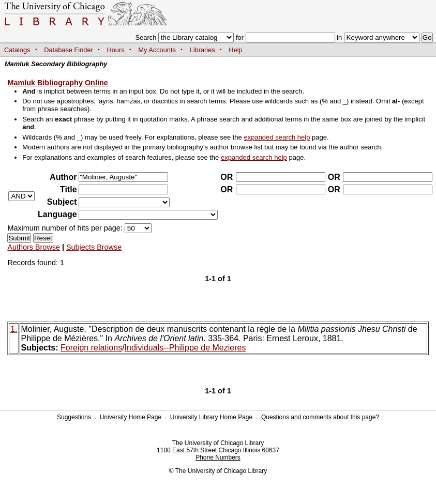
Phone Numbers (218, 457)
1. (14, 329)
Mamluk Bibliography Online (57, 83)
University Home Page (131, 417)
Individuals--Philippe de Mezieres (185, 348)
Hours (116, 50)
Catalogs (17, 50)
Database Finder (69, 50)
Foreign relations (91, 348)
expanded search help (277, 137)
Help (235, 50)
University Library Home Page (211, 417)
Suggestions (74, 417)
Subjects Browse (94, 247)
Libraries (202, 50)
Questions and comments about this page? (320, 417)
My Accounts (157, 50)
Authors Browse (34, 247)
